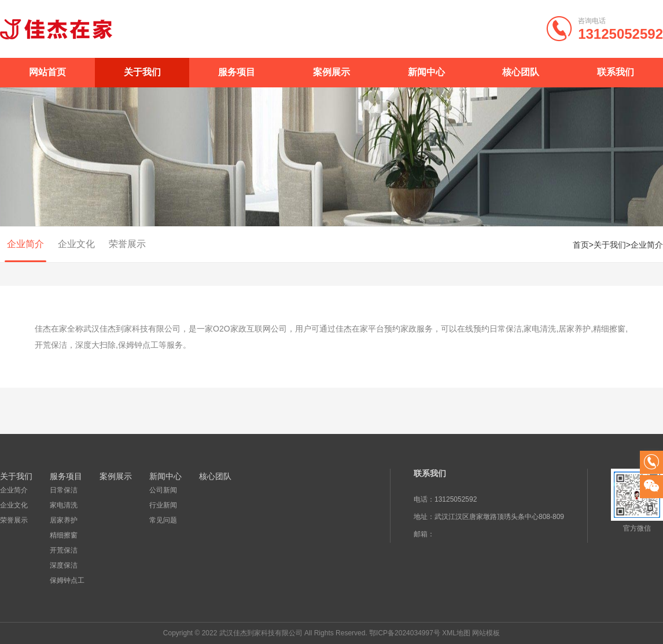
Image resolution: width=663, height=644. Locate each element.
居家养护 (64, 520)
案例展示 (331, 72)
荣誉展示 (127, 244)
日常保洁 (64, 490)
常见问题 (163, 520)
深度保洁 (64, 565)
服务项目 (237, 72)
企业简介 (25, 244)
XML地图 (456, 633)
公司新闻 (163, 490)
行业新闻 (163, 505)
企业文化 (76, 244)
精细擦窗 (64, 535)
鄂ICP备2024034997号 (405, 633)
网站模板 (486, 633)
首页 (581, 245)
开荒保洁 (64, 550)
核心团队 (521, 72)
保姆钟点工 (67, 580)
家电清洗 (64, 505)
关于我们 (142, 72)
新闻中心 (426, 72)
